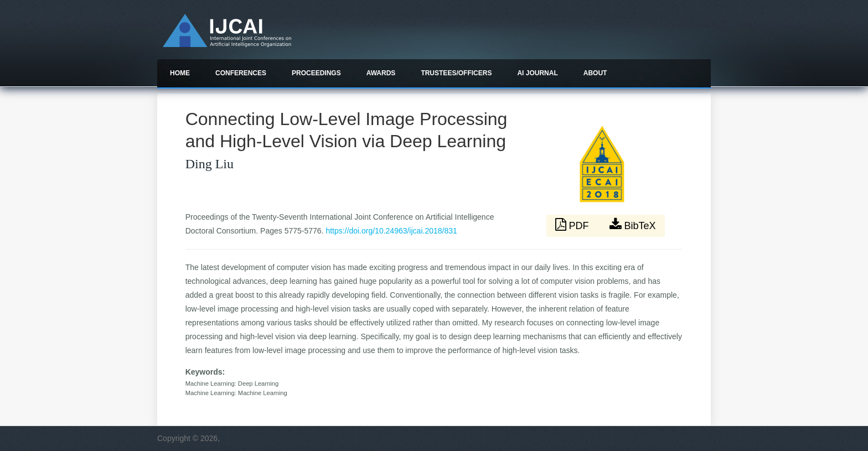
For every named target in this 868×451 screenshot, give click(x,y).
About (595, 73)
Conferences (241, 73)
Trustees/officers (456, 73)
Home (180, 73)
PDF (573, 225)
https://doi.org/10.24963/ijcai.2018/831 (391, 231)
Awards (381, 73)
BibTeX (633, 225)
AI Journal (537, 73)
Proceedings (316, 73)
